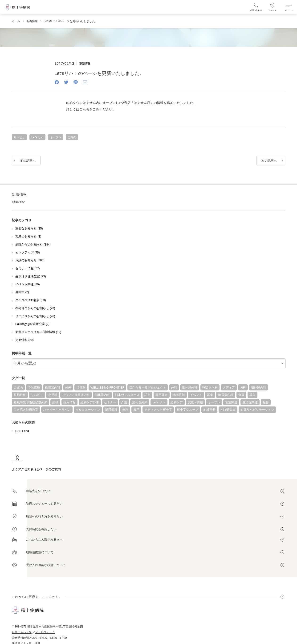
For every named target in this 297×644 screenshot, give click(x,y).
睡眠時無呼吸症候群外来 (31, 402)
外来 (68, 388)
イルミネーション (88, 410)
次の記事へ (269, 161)
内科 (243, 388)
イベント (196, 395)
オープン (214, 402)
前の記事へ (28, 161)
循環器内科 (53, 388)
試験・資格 (195, 402)
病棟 (55, 402)
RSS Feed (22, 431)
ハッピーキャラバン (57, 410)
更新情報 (85, 64)
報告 (266, 402)
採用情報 (69, 402)
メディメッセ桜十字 (158, 410)
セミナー (110, 402)
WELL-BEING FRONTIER (107, 388)
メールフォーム (45, 632)
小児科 (53, 395)
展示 (136, 410)
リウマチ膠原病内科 (76, 395)
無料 (125, 410)
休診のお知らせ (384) (30, 260)
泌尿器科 (111, 410)
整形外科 (20, 395)
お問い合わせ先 (22, 632)
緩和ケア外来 (90, 402)
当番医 (81, 388)
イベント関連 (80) (28, 284)
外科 (174, 388)
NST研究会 (228, 410)
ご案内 (18, 388)
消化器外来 (140, 402)
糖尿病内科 (226, 395)
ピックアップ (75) (28, 253)
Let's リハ (159, 402)
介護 (124, 402)
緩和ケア (177, 402)
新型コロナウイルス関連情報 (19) (38, 332)
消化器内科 (102, 395)
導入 (252, 395)
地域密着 (209, 410)
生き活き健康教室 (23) (31, 276)
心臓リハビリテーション (257, 410)
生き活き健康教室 (26, 410)
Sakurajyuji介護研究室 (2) (32, 324)
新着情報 (32, 21)
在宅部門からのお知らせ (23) (35, 308)
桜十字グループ (188, 410)
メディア (229, 388)
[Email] (85, 82)
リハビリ (37, 395)
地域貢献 (179, 395)
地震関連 (231, 402)
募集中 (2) (22, 292)
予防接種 (34, 388)
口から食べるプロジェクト (148, 388)
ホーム (16, 21)
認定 (147, 395)
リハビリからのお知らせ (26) (35, 316)
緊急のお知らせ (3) (28, 237)
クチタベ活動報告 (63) (31, 300)
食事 (241, 395)
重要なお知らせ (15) (29, 229)
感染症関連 (250, 402)
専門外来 (162, 395)
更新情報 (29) (24, 340)
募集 (210, 395)
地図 (80, 627)
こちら (84, 109)
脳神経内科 (258, 388)
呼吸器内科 (210, 388)
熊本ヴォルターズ (127, 395)
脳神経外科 (190, 388)
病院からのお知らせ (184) (33, 245)
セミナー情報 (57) (28, 268)
